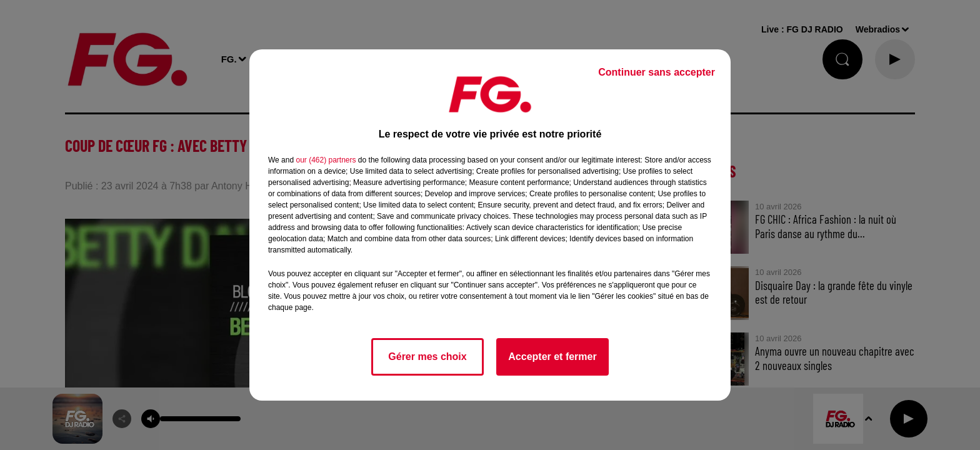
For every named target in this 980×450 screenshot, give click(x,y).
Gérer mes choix (427, 357)
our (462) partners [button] (326, 160)
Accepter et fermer (552, 357)
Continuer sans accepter (657, 72)
